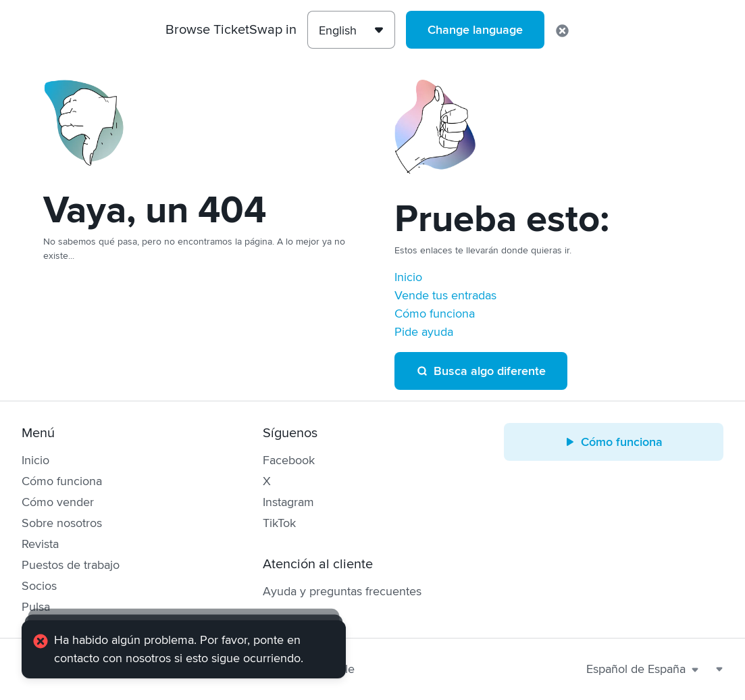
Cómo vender (58, 502)
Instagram (288, 502)
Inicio (408, 277)
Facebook (289, 460)
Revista (40, 544)
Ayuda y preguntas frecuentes (342, 591)
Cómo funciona (435, 314)
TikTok (279, 523)
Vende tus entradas (445, 295)
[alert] (184, 649)
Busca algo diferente (481, 371)
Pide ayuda (424, 332)
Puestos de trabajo (71, 565)
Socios (39, 586)
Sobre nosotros (62, 523)
